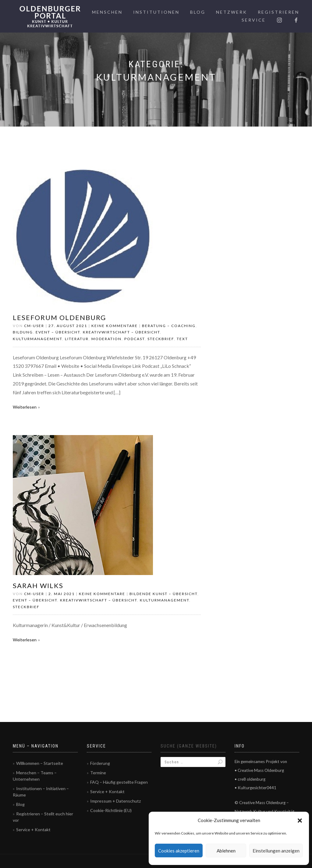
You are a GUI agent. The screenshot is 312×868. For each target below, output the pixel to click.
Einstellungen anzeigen (276, 851)
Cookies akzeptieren (179, 851)
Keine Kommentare (115, 326)
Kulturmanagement (37, 339)
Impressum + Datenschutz (115, 801)
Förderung (100, 763)
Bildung (23, 332)
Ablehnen (226, 851)
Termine (98, 773)
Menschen (107, 12)
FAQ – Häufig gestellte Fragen (119, 782)
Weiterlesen (25, 407)
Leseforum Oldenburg (59, 317)
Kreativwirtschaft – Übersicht (121, 332)
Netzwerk (232, 12)
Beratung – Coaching (169, 326)
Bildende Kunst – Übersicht (163, 594)
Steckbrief (161, 339)
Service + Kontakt (33, 830)
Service (254, 20)
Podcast (135, 339)
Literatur (77, 339)
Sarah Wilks (38, 586)
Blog (198, 12)
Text (182, 339)
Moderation (106, 339)
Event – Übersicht (58, 332)
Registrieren (278, 12)
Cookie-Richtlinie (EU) (111, 810)
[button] (300, 821)
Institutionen (156, 12)
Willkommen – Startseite (40, 763)
